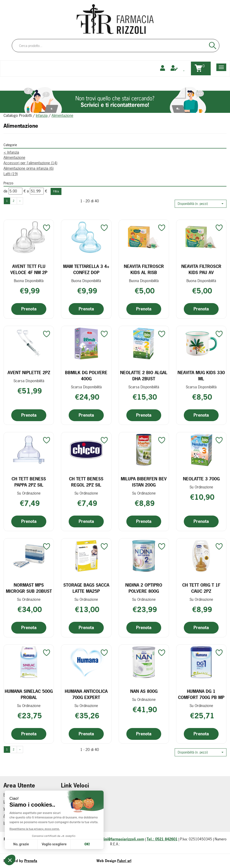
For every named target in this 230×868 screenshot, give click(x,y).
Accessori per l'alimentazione (30, 163)
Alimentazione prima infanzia (28, 168)
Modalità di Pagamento (78, 809)
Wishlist (9, 809)
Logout (9, 802)
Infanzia (42, 115)
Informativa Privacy (75, 802)
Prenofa (31, 861)
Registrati (11, 795)
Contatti (67, 816)
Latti (11, 174)
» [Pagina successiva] (20, 201)
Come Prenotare (73, 795)
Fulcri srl (124, 861)
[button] (201, 204)
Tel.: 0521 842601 (162, 839)
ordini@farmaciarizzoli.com (121, 839)
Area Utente (12, 816)
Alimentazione (14, 157)
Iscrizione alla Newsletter (22, 823)
